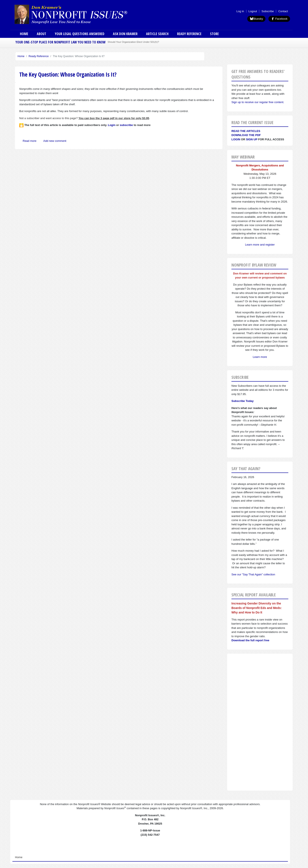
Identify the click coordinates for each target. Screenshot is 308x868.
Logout (253, 11)
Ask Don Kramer (125, 34)
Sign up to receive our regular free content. (258, 102)
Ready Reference (189, 34)
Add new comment (55, 141)
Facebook (279, 19)
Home (24, 34)
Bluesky (256, 19)
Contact (283, 11)
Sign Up (252, 139)
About (41, 34)
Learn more (260, 357)
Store (214, 34)
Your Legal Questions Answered (80, 34)
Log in (240, 11)
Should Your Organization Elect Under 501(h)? (133, 42)
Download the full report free (250, 640)
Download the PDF (246, 135)
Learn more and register (260, 245)
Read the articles (246, 131)
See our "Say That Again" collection (253, 574)
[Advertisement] (260, 722)
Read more (30, 141)
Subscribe (268, 11)
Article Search (157, 34)
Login (236, 139)
